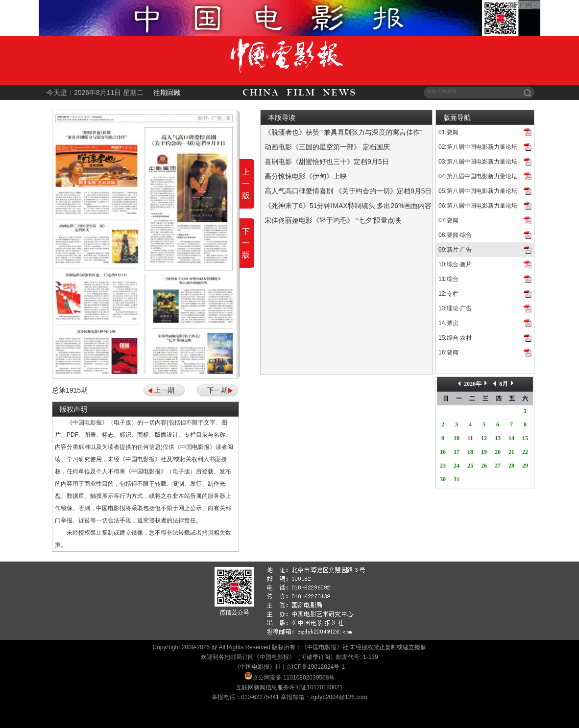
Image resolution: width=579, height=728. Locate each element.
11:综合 (448, 279)
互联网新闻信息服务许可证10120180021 (289, 687)
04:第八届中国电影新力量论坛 (478, 176)
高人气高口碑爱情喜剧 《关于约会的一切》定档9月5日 (348, 191)
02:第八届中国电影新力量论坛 (478, 147)
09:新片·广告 (455, 250)
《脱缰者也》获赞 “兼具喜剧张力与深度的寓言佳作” (343, 132)
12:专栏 (448, 294)
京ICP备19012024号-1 (315, 667)
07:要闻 (448, 220)
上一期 (164, 390)
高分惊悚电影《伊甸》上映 (306, 176)
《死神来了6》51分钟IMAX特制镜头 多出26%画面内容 (348, 206)
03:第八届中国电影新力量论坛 (478, 162)
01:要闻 (448, 132)
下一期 (217, 390)
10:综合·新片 (455, 264)
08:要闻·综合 (455, 235)
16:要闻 (448, 352)
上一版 (246, 184)
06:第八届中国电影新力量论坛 (478, 206)
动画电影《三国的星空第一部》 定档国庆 (327, 147)
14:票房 (448, 323)
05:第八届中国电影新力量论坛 (478, 191)
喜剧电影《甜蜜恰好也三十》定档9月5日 (327, 162)
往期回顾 (167, 93)
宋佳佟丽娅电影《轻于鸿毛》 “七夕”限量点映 (333, 220)
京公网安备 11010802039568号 (294, 678)
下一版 (246, 243)
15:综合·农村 (455, 338)
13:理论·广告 (455, 308)
